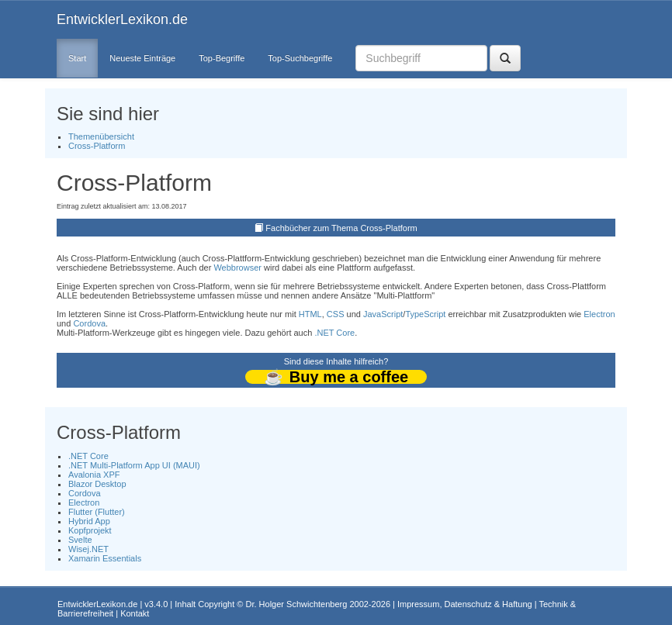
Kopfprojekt (90, 530)
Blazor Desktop (97, 484)
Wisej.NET (88, 549)
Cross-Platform (97, 146)
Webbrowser (237, 268)
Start (77, 58)
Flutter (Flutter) (97, 512)
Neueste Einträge (142, 58)
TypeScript (425, 314)
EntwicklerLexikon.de (122, 19)
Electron (599, 314)
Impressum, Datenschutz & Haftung (465, 604)
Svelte (80, 540)
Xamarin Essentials (105, 558)
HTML (310, 314)
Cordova (89, 323)
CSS (336, 314)
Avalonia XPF (94, 475)
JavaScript (383, 314)
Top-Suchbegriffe (300, 58)
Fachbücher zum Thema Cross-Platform (341, 228)
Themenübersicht (101, 136)
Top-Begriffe (222, 58)
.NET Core (334, 333)
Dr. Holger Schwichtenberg (297, 604)
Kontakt (135, 613)
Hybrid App (89, 521)
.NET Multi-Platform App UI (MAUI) (134, 465)
